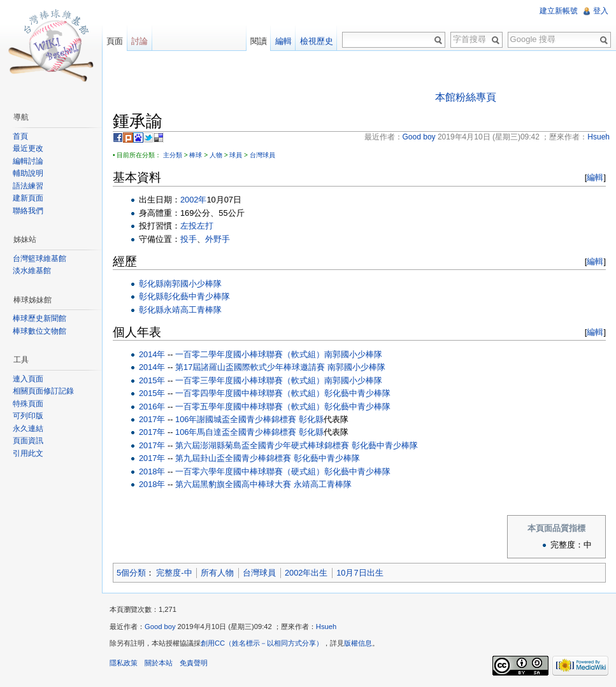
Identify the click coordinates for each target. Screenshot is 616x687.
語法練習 (28, 186)
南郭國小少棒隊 (193, 284)
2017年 (152, 419)
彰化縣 (151, 284)
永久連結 (28, 428)
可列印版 (28, 416)
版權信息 (358, 643)
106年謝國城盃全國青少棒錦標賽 (236, 419)
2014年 (152, 354)
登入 (601, 11)
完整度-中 (174, 573)
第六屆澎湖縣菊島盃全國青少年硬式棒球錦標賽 (262, 445)
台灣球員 (262, 155)
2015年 (152, 380)
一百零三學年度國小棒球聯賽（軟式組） (250, 380)
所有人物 (217, 573)
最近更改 (28, 148)
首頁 (20, 136)
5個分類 (131, 573)
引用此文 (28, 453)
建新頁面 (28, 198)
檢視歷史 (317, 41)
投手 (189, 239)
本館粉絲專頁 (466, 97)
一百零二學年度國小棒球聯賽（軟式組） (250, 354)
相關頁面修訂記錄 (43, 391)
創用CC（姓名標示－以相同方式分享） (262, 643)
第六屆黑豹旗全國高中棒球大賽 (233, 484)
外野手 (218, 239)
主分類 (173, 155)
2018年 (152, 471)
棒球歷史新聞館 (39, 318)
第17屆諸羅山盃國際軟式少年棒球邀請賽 (250, 367)
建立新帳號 (559, 11)
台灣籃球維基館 (39, 259)
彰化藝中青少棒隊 (197, 296)
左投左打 (197, 226)
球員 (236, 155)
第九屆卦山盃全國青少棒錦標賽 (233, 458)
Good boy (160, 627)
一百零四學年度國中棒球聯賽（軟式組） (250, 393)
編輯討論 (28, 161)
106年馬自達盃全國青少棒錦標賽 (236, 432)
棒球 (196, 155)
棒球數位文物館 (39, 331)
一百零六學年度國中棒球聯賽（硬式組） (250, 471)
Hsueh (326, 627)
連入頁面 (28, 379)
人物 (216, 155)
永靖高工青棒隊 (193, 310)
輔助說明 (28, 173)
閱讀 (259, 41)
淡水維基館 (32, 271)
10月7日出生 (360, 573)
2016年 (152, 407)
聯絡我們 (28, 211)
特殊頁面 (28, 404)
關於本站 (159, 663)
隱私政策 (124, 663)
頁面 (115, 41)
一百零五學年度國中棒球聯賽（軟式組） (250, 407)
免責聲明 (194, 663)
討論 (140, 41)
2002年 (193, 200)
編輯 (595, 177)
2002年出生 (306, 573)
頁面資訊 (28, 441)
